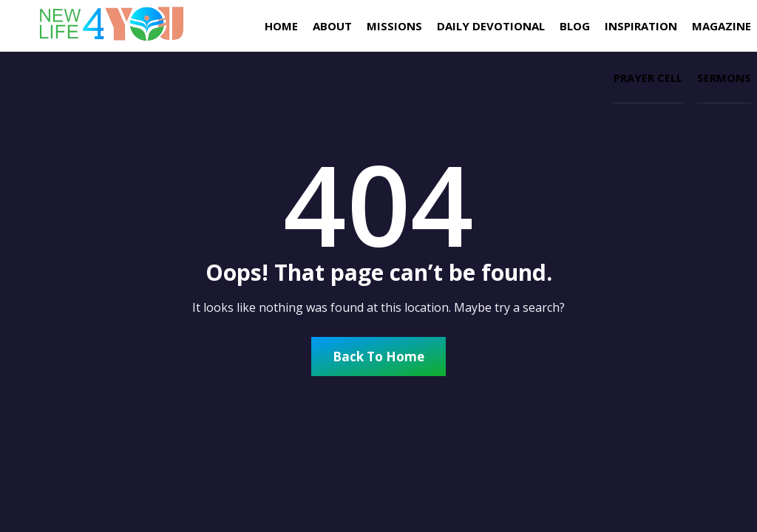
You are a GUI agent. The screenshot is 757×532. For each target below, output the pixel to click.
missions (394, 26)
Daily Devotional (491, 26)
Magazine (722, 26)
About (332, 26)
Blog (575, 26)
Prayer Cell (648, 78)
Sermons (724, 78)
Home (281, 26)
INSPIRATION (641, 26)
